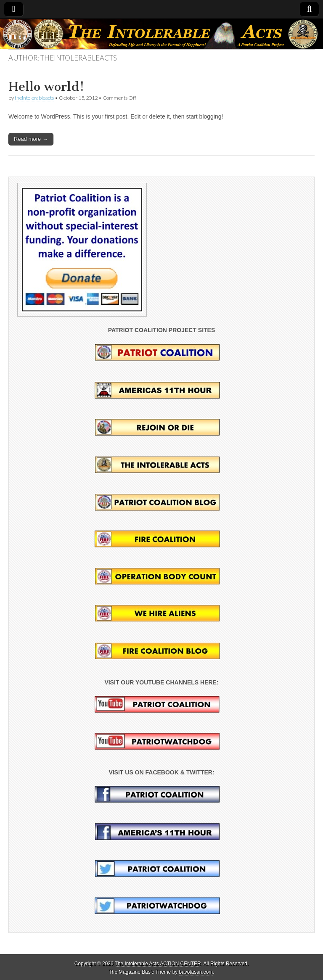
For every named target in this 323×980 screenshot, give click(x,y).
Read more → (31, 139)
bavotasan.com (196, 972)
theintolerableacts (34, 98)
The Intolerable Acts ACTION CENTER (158, 964)
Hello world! (46, 87)
